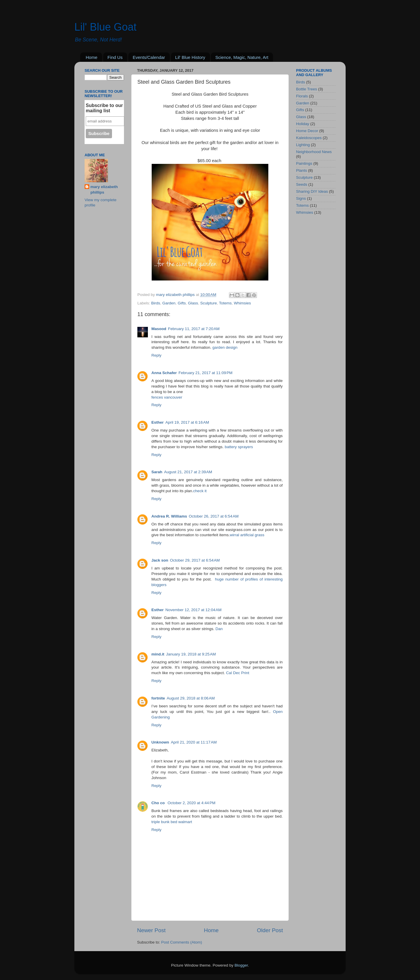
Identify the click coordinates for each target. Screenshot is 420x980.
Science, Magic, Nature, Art (242, 57)
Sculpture (208, 303)
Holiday (303, 124)
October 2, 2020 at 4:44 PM (192, 803)
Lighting (303, 145)
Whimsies (243, 303)
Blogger (241, 965)
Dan (219, 629)
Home (92, 57)
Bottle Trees (307, 89)
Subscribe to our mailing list (104, 108)
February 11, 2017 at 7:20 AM (194, 329)
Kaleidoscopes (309, 138)
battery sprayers (239, 447)
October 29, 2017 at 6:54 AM (195, 560)
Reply (156, 355)
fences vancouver (167, 397)
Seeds (302, 184)
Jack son (160, 560)
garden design (225, 347)
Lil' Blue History (190, 57)
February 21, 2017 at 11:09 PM (205, 373)
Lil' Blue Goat (105, 27)
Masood (159, 329)
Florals (302, 96)
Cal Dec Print (238, 673)
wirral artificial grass (247, 535)
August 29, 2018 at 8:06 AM (191, 698)
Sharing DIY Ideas (312, 191)
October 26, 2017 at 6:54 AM (214, 516)
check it (200, 491)
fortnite (158, 698)
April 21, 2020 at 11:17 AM (194, 742)
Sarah (157, 472)
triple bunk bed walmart (172, 822)
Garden (169, 303)
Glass (193, 303)
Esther (157, 422)
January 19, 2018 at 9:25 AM (191, 654)
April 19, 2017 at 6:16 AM (187, 422)
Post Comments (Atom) (182, 942)
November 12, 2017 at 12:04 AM (194, 610)
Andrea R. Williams (169, 516)
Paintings (304, 163)
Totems (225, 303)
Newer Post (151, 930)
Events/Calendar (149, 57)
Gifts (182, 303)
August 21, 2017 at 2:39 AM (188, 472)
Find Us (115, 57)
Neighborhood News (314, 152)
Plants (302, 170)
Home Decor (307, 131)
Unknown (160, 742)
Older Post (270, 930)
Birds (156, 303)
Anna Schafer (164, 373)
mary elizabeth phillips (104, 190)
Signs (301, 198)
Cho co (159, 803)
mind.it (158, 654)
